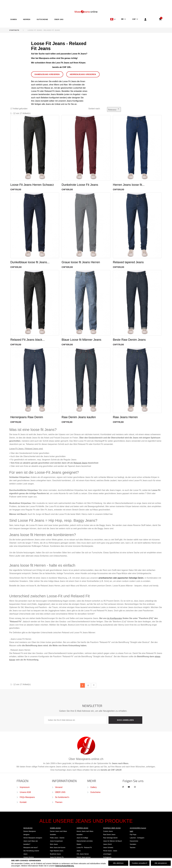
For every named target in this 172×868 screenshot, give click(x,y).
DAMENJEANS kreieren (47, 74)
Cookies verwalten (139, 863)
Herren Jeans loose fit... (129, 185)
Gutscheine (95, 792)
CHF (134, 19)
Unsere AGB (25, 792)
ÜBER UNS (59, 19)
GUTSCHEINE (42, 19)
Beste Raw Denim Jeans (129, 340)
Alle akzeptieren (161, 863)
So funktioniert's (62, 797)
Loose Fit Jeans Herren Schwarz (32, 185)
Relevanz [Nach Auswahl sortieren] (114, 109)
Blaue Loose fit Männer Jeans (81, 340)
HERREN (27, 19)
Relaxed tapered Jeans (128, 262)
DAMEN (14, 19)
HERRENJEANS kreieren (83, 74)
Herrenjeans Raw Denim (27, 417)
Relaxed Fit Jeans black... (28, 340)
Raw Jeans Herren (125, 417)
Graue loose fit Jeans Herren (81, 262)
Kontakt (23, 802)
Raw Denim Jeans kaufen (79, 417)
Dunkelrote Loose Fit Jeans (80, 185)
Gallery (93, 787)
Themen (59, 802)
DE (122, 19)
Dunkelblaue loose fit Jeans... (30, 262)
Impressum (25, 787)
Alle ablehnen (118, 863)
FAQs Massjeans (27, 797)
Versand (59, 787)
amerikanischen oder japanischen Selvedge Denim (121, 578)
